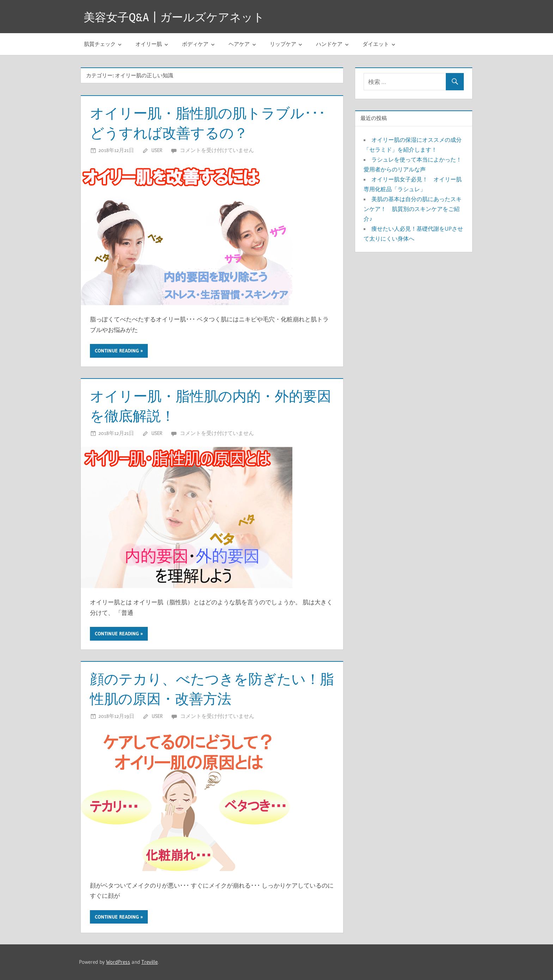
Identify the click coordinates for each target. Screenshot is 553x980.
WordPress (118, 962)
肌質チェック (100, 44)
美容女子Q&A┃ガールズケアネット (174, 17)
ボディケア (195, 44)
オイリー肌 (149, 44)
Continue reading (117, 351)
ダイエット (376, 44)
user (157, 150)
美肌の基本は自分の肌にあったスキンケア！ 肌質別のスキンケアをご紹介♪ (413, 209)
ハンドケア (329, 44)
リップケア (283, 44)
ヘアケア (239, 44)
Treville (150, 962)
